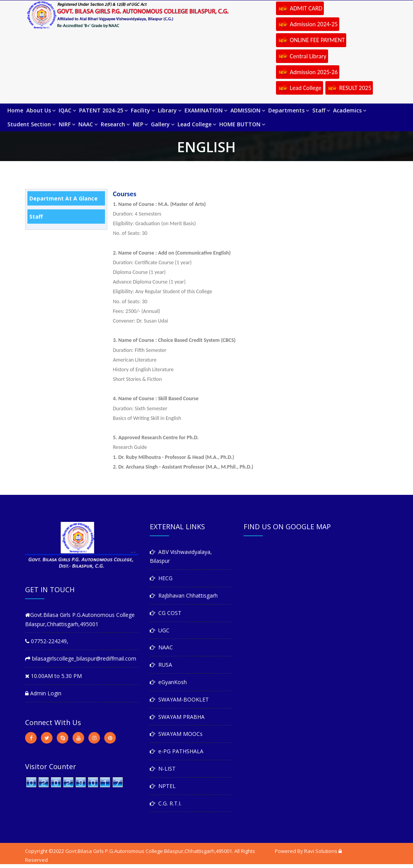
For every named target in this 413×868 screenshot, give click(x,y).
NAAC (88, 124)
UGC (160, 630)
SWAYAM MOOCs (176, 734)
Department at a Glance (63, 198)
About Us (41, 110)
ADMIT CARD (300, 9)
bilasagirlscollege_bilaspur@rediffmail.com (81, 658)
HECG (161, 578)
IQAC (67, 110)
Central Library (302, 57)
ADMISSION (248, 110)
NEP (140, 124)
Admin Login (43, 693)
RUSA (161, 665)
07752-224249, (47, 641)
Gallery (163, 124)
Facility (143, 110)
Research (115, 124)
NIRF (67, 124)
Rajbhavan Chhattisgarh (184, 595)
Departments (289, 110)
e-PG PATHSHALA (177, 751)
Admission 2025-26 (308, 73)
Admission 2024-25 (308, 25)
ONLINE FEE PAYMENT (311, 41)
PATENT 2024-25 (103, 110)
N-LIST (163, 769)
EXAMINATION (206, 110)
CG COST (166, 613)
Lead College (300, 88)
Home (15, 110)
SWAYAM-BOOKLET (179, 699)
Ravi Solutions (321, 851)
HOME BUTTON (242, 124)
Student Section (31, 124)
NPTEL (163, 786)
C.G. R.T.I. (166, 803)
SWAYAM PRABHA (177, 717)
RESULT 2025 (349, 88)
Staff (321, 110)
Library (170, 110)
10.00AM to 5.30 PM (53, 676)
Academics (350, 110)
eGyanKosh (168, 682)
